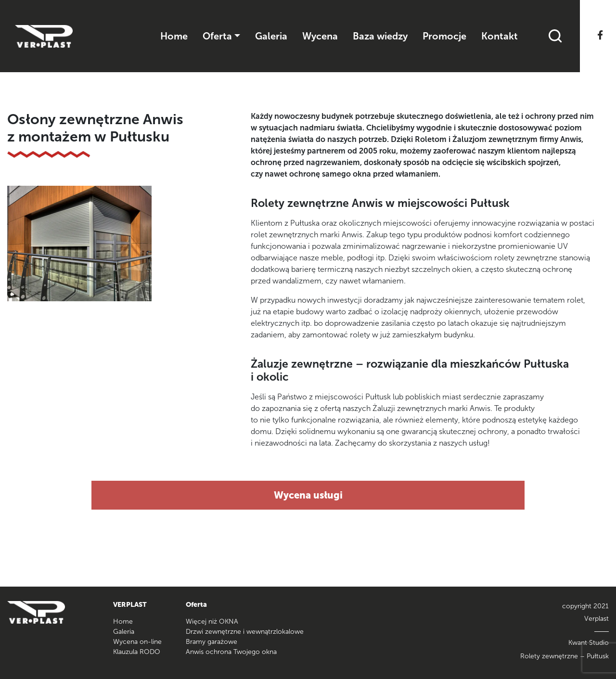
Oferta (217, 36)
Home (174, 36)
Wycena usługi (308, 495)
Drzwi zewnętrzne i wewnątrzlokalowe (245, 632)
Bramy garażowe (212, 642)
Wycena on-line (137, 642)
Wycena (320, 36)
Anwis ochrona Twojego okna (231, 652)
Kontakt (500, 36)
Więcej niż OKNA (212, 621)
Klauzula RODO (137, 652)
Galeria (271, 36)
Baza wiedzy (380, 36)
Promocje (444, 36)
